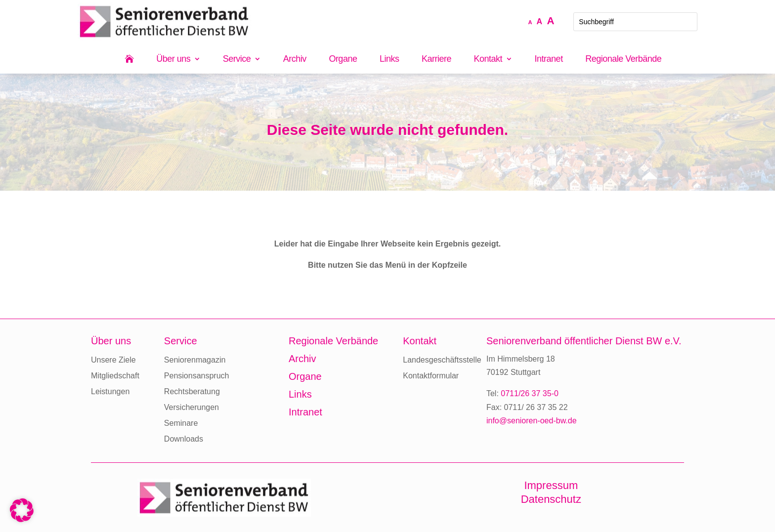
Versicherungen (192, 407)
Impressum (551, 485)
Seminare (181, 423)
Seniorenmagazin (195, 360)
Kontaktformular (431, 376)
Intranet (549, 60)
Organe (343, 60)
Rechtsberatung (192, 391)
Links (389, 60)
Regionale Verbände (623, 60)
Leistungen (110, 391)
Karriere (436, 60)
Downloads (184, 439)
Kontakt (488, 60)
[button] (22, 510)
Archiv (295, 60)
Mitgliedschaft (115, 376)
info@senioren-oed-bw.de (532, 421)
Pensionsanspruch (197, 376)
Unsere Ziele (113, 360)
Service (237, 60)
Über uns (173, 60)
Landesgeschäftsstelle (442, 360)
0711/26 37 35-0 (530, 393)
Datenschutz (551, 499)
